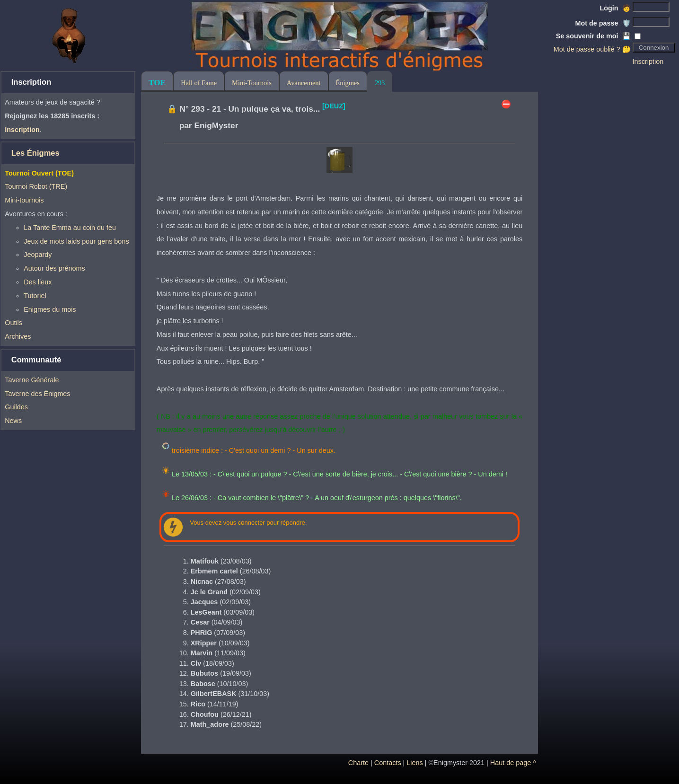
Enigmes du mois (50, 309)
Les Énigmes (35, 153)
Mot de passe (603, 23)
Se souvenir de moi (593, 36)
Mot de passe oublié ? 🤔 (592, 49)
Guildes (16, 407)
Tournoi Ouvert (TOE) (39, 173)
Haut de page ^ (513, 763)
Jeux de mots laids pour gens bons (76, 241)
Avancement (304, 83)
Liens (414, 763)
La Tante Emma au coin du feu (70, 228)
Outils (13, 323)
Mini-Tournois (252, 83)
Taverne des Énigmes (37, 394)
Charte (358, 763)
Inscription (648, 62)
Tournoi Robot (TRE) (36, 186)
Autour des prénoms (54, 268)
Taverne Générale (32, 380)
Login (615, 8)
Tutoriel (35, 296)
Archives (18, 336)
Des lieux (38, 282)
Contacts (388, 763)
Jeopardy (38, 255)
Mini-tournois (24, 200)
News (13, 421)
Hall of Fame (199, 83)
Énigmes (348, 83)
